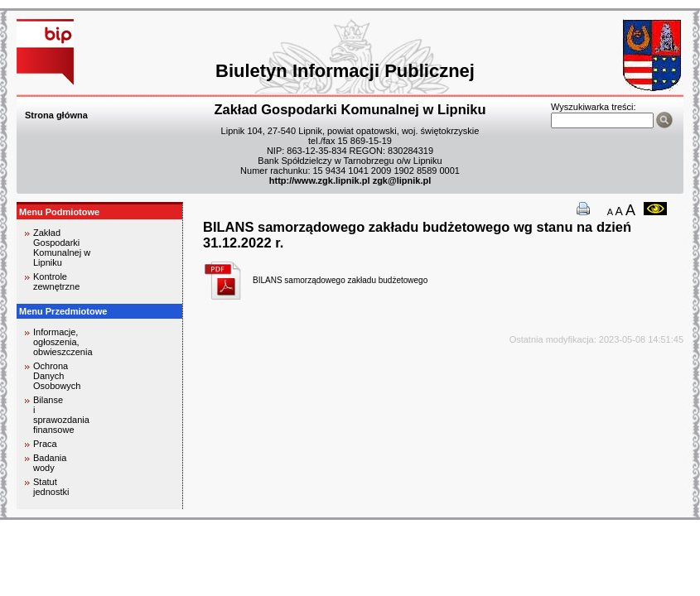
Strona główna (56, 115)
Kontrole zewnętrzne (56, 281)
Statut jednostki (51, 487)
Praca (45, 444)
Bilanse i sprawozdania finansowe (61, 415)
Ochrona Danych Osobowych (57, 376)
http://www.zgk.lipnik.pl (320, 180)
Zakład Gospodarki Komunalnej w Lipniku (62, 248)
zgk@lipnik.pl (402, 180)
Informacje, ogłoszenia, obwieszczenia (63, 342)
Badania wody (50, 463)
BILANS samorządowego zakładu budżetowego (340, 280)
